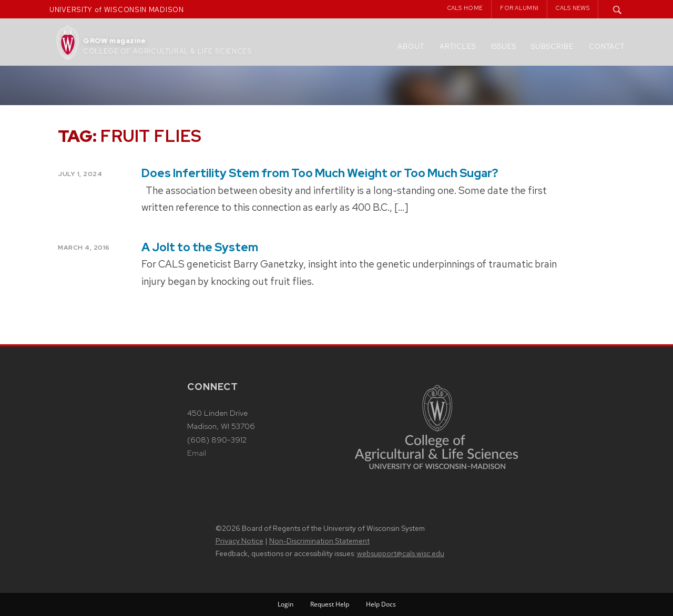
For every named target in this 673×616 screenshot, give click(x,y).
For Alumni (519, 8)
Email (197, 453)
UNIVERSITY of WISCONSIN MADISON (117, 10)
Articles (458, 47)
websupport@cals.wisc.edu (401, 553)
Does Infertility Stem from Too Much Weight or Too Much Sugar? (320, 173)
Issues (504, 47)
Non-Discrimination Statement (319, 541)
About (411, 47)
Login (285, 604)
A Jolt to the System (200, 247)
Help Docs (381, 604)
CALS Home (465, 8)
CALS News (573, 8)
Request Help (330, 604)
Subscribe (552, 47)
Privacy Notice (239, 541)
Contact (607, 47)
